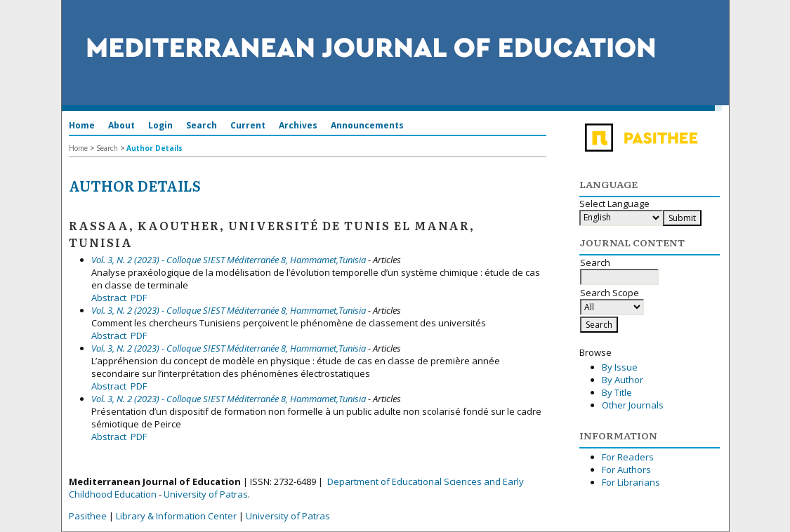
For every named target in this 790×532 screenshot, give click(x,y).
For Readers (628, 457)
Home (82, 125)
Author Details (154, 148)
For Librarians (631, 482)
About (121, 125)
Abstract (109, 298)
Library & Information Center (176, 516)
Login (160, 125)
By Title (617, 392)
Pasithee (88, 516)
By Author (623, 380)
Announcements (367, 125)
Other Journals (633, 405)
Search (202, 125)
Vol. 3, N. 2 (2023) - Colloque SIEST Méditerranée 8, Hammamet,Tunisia (229, 260)
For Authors (626, 470)
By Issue (620, 367)
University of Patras (206, 494)
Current (248, 125)
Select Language (614, 204)
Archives (298, 125)
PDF (139, 298)
